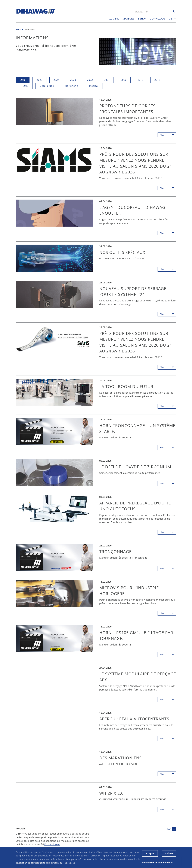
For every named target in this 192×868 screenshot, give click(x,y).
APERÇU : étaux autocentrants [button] (135, 719)
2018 (157, 80)
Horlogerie (72, 86)
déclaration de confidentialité (30, 863)
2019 (140, 80)
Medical (94, 86)
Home (18, 29)
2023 (73, 80)
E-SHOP (142, 19)
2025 (39, 80)
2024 (56, 80)
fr (175, 19)
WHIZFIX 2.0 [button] (112, 793)
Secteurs (128, 19)
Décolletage (47, 86)
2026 (23, 80)
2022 (90, 80)
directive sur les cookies (63, 863)
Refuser (169, 853)
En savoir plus (52, 844)
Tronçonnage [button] (116, 551)
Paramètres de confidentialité (158, 863)
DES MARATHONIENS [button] (121, 758)
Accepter (150, 853)
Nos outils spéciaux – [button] (125, 252)
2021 (107, 80)
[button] (54, 111)
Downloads (157, 19)
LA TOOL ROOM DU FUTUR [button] (127, 386)
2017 (26, 86)
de (170, 19)
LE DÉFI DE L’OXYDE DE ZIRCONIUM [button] (136, 467)
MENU (116, 19)
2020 (124, 80)
